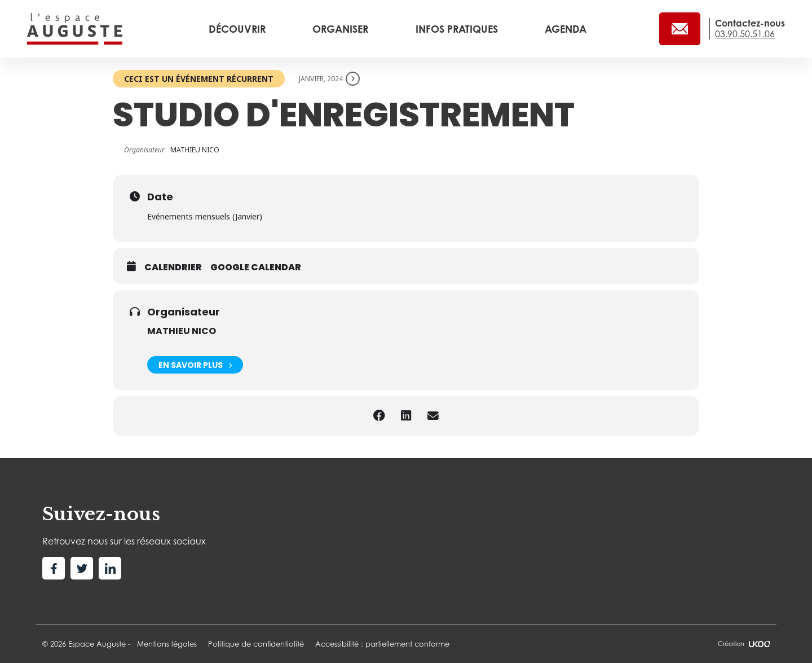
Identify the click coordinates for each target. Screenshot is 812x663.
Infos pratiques (458, 29)
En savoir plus (195, 365)
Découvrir (239, 29)
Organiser (342, 29)
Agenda (566, 29)
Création (744, 644)
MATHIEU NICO (182, 331)
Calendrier (173, 267)
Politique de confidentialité (256, 644)
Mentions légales (167, 644)
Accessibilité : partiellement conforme (382, 644)
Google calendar (256, 267)
